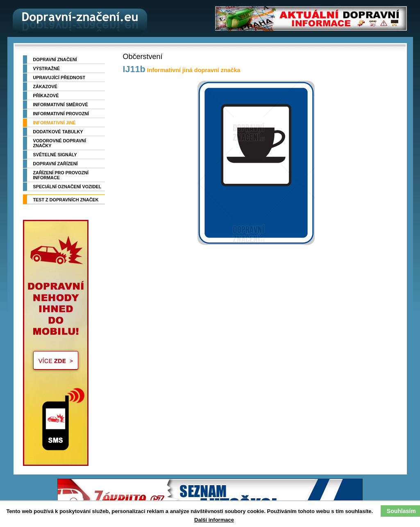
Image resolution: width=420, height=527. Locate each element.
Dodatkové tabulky (58, 132)
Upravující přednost (59, 78)
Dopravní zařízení (56, 164)
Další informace (214, 520)
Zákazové (45, 87)
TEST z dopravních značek (66, 200)
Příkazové (46, 96)
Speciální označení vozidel (67, 187)
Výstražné (47, 68)
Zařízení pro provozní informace (61, 175)
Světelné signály (55, 155)
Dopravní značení (55, 59)
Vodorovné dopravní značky (60, 143)
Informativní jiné (54, 123)
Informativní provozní (61, 114)
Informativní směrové (61, 105)
